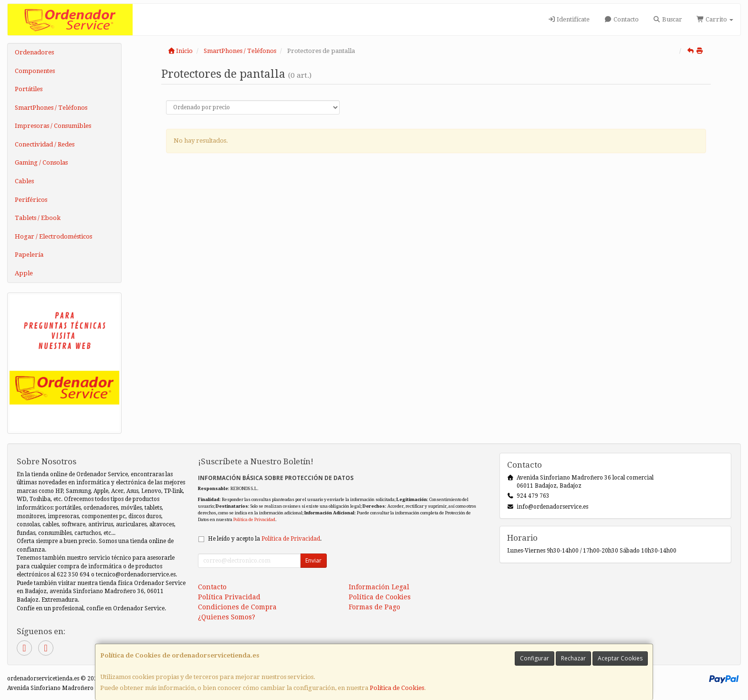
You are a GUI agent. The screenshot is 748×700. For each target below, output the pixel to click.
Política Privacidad (229, 597)
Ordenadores (34, 52)
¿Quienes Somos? (227, 617)
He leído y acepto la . (265, 539)
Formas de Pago (374, 607)
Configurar (535, 658)
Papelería (29, 255)
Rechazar (573, 658)
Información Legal (379, 587)
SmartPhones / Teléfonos (51, 108)
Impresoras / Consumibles (53, 126)
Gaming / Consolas (41, 162)
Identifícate (569, 19)
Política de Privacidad (254, 519)
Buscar (668, 19)
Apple (24, 273)
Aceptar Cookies (620, 658)
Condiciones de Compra (237, 607)
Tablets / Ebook (38, 218)
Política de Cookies (397, 688)
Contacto (621, 19)
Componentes (35, 71)
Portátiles (29, 89)
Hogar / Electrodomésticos (53, 236)
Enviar (313, 560)
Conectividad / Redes (45, 144)
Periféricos (31, 200)
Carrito (715, 19)
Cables (24, 181)
